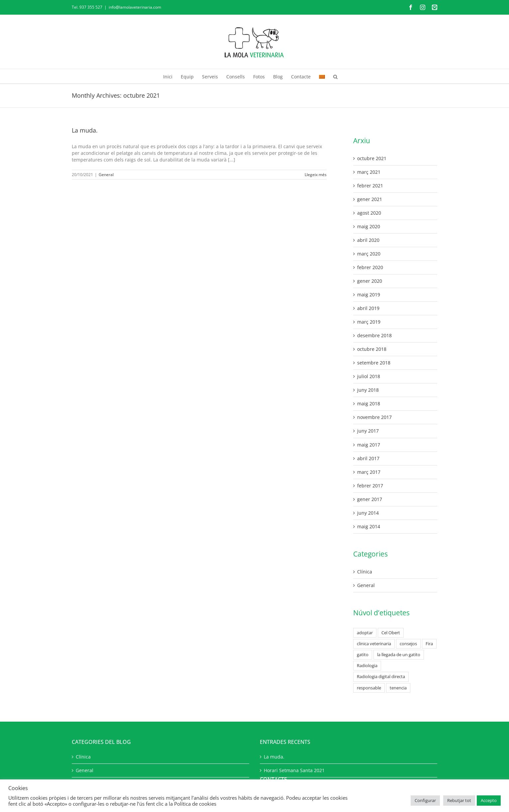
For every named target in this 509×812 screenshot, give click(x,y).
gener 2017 (370, 499)
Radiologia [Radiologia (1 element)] (367, 666)
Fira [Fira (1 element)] (429, 644)
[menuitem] (322, 76)
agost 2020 (369, 213)
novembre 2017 (374, 417)
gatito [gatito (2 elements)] (363, 655)
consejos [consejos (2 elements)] (408, 644)
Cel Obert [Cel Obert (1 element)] (391, 633)
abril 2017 (368, 458)
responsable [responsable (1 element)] (369, 688)
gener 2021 (370, 199)
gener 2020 (370, 281)
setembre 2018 (374, 363)
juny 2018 (368, 390)
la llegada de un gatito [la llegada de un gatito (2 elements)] (399, 655)
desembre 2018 (374, 335)
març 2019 (369, 322)
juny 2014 (368, 513)
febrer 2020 (370, 267)
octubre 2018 (372, 349)
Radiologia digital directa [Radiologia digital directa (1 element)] (381, 677)
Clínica (365, 572)
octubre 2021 (372, 158)
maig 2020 (369, 226)
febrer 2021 (370, 186)
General (106, 175)
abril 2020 (368, 240)
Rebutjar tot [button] (459, 800)
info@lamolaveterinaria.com (135, 7)
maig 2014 (369, 526)
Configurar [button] (425, 800)
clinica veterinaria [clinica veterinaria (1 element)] (374, 644)
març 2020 (369, 254)
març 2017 (369, 472)
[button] (335, 76)
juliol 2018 (369, 376)
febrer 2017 (370, 486)
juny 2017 (368, 431)
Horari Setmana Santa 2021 (294, 770)
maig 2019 (369, 295)
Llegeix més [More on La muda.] (316, 175)
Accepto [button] (489, 800)
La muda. (85, 130)
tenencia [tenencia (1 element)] (398, 688)
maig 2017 (369, 445)
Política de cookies (195, 804)
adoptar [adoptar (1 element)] (365, 633)
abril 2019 (368, 308)
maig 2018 (369, 404)
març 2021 (369, 172)
